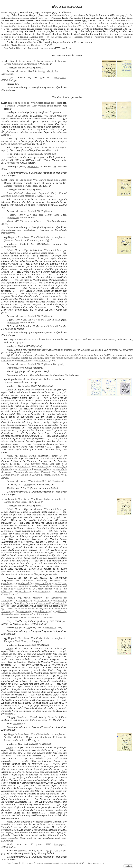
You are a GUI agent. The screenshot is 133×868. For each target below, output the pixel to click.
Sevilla (7, 64)
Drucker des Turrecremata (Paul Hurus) (39, 106)
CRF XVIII (55, 621)
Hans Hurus (108, 339)
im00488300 (13, 217)
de (20, 61)
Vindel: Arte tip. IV (29, 157)
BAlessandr (19, 724)
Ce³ (3, 160)
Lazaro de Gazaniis (14, 740)
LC (28, 488)
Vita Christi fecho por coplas (47, 103)
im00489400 (60, 844)
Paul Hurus (89, 339)
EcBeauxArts (50, 628)
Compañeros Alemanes (25, 64)
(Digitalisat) (42, 154)
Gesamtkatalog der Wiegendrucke (20, 863)
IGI (15, 720)
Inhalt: (10, 116)
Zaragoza (10, 106)
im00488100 (18, 368)
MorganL (22, 851)
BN (17, 84)
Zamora (8, 186)
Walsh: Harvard (52, 160)
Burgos (9, 382)
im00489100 (24, 624)
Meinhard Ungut (23, 737)
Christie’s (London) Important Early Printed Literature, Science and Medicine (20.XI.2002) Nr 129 (34, 195)
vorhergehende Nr (10, 830)
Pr (39, 320)
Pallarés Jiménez (55, 157)
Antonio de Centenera (26, 186)
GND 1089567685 (10, 12)
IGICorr (30, 160)
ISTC (50, 78)
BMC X (50, 320)
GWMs (5, 80)
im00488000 (13, 163)
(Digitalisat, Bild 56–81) (46, 364)
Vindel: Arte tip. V (20, 844)
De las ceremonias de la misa (49, 61)
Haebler (22, 78)
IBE (36, 78)
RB (55, 167)
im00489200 (42, 720)
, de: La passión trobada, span (29, 48)
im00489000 (30, 485)
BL (34, 326)
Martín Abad (53, 215)
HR (8, 717)
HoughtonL (33, 167)
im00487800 (60, 78)
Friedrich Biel (21, 382)
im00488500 (13, 322)
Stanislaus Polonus (51, 737)
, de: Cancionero (27, 45)
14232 (87, 350)
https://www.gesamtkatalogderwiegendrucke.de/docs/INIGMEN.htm (60, 863)
